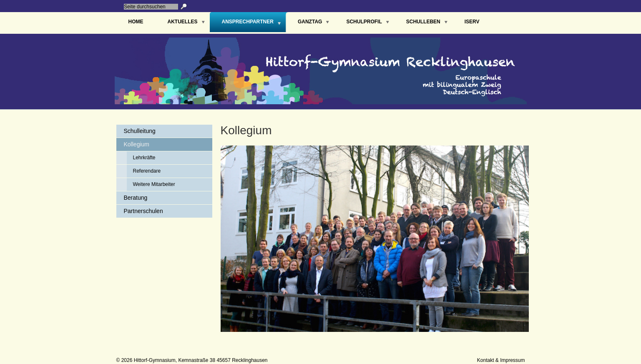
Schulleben (423, 22)
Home (136, 22)
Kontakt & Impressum (501, 360)
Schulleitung (140, 131)
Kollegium (137, 144)
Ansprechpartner (248, 22)
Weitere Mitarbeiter (154, 184)
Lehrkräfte (144, 158)
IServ (472, 22)
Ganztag (310, 22)
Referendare (147, 171)
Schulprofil (364, 22)
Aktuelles (183, 22)
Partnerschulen (143, 211)
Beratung (136, 198)
